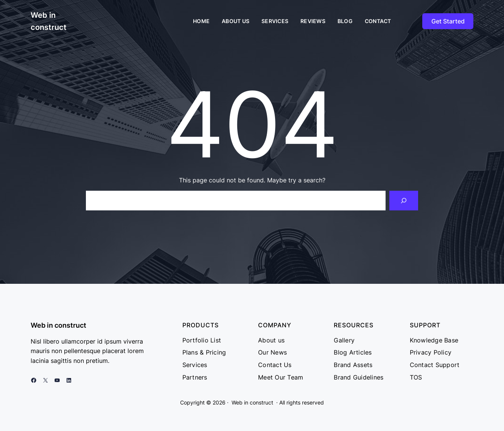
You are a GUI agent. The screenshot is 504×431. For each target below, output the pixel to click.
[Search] (404, 201)
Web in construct (58, 325)
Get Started (448, 21)
